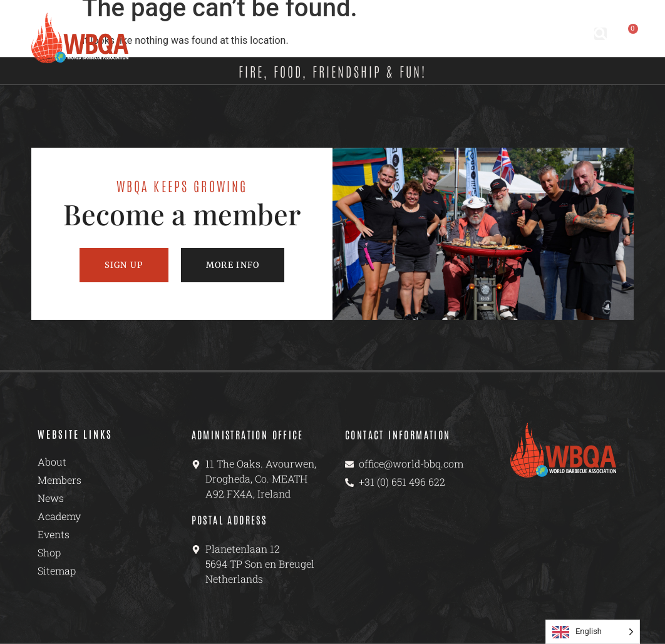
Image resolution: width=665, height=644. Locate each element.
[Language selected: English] (593, 632)
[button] (601, 34)
